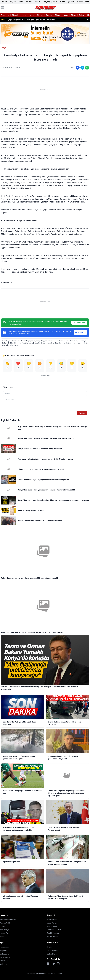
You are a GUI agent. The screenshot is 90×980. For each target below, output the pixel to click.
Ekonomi (24, 15)
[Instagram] (58, 964)
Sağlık (81, 15)
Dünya (74, 15)
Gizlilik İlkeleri (52, 954)
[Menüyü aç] (2, 8)
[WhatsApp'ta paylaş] (87, 68)
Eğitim (57, 15)
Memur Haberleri (54, 930)
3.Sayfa (49, 15)
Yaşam (65, 15)
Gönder (82, 413)
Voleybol (4, 964)
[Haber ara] (88, 20)
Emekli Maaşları (53, 933)
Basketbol (4, 961)
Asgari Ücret (52, 920)
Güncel (15, 15)
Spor (32, 15)
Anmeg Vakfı (5, 923)
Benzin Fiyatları (53, 937)
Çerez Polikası (52, 951)
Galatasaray (5, 954)
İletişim (49, 947)
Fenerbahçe (5, 957)
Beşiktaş (3, 951)
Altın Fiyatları (52, 926)
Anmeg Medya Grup (8, 920)
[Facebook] (48, 964)
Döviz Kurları (52, 923)
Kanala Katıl (79, 323)
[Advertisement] (45, 90)
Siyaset (40, 15)
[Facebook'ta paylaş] (78, 68)
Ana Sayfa (5, 15)
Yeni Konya (5, 930)
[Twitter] (54, 964)
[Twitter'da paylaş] (82, 68)
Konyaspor (4, 947)
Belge (2, 937)
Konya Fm (4, 933)
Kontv (2, 926)
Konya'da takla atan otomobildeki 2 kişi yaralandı (23, 20)
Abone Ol (80, 332)
